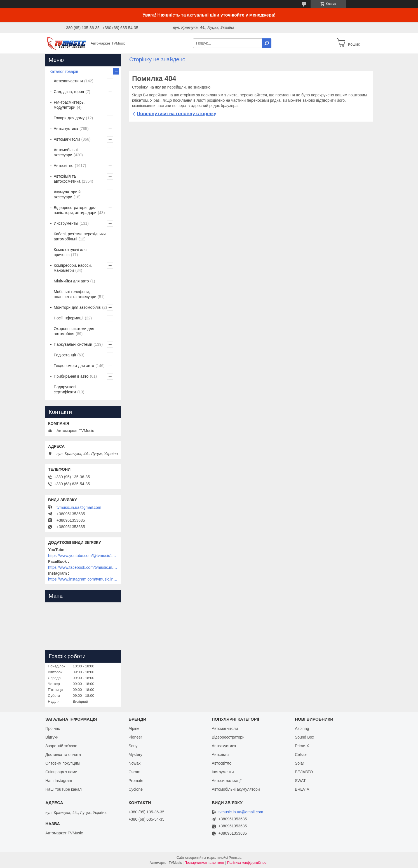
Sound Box (305, 737)
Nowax (134, 763)
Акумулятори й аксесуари (67, 194)
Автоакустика (66, 129)
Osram (134, 772)
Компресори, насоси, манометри (73, 268)
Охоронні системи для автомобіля (74, 331)
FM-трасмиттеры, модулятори (70, 105)
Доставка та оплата (63, 755)
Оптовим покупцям (63, 763)
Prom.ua (235, 858)
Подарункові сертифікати (65, 389)
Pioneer (135, 737)
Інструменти (223, 772)
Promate (136, 781)
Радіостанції (65, 355)
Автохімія (220, 755)
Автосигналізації (227, 781)
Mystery (135, 755)
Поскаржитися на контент (204, 863)
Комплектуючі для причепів (70, 252)
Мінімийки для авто (71, 281)
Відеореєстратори (228, 737)
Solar (300, 763)
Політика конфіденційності (248, 863)
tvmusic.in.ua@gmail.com (79, 507)
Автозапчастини (68, 81)
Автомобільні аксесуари (66, 152)
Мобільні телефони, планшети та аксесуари (75, 294)
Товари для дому (69, 118)
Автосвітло (64, 166)
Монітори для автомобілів (77, 307)
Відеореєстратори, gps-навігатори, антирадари (75, 210)
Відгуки (52, 737)
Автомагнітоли (67, 139)
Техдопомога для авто (74, 366)
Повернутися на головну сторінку (177, 114)
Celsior (301, 755)
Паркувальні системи (73, 344)
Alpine (134, 728)
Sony (133, 746)
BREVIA (302, 789)
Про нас (53, 728)
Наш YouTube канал (64, 789)
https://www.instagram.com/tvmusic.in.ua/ (83, 579)
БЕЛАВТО (304, 772)
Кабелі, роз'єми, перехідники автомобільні (80, 236)
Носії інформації (69, 318)
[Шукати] (267, 43)
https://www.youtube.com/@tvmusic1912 (83, 556)
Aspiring (302, 728)
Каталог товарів (64, 71)
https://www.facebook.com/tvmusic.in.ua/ (83, 567)
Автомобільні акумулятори (236, 789)
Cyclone (136, 789)
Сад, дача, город (69, 92)
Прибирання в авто (71, 376)
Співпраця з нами (61, 772)
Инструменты (66, 223)
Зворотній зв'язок (61, 746)
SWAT (300, 781)
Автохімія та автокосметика (67, 179)
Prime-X (302, 746)
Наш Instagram (59, 781)
